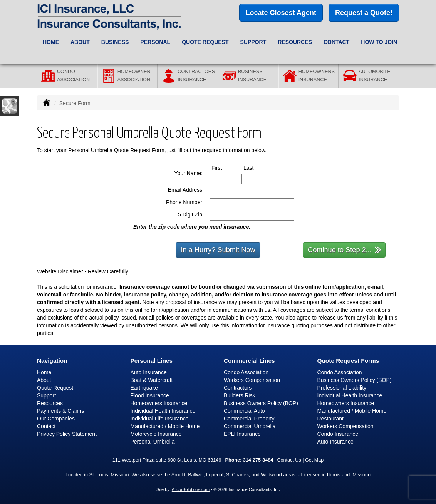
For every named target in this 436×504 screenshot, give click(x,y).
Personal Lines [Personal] (152, 361)
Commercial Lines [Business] (249, 361)
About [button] (80, 42)
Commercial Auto (244, 411)
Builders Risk (240, 395)
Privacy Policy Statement (67, 434)
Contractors (238, 388)
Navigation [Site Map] (52, 361)
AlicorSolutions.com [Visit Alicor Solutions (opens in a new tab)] (191, 489)
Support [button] (253, 42)
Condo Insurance (338, 434)
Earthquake (144, 388)
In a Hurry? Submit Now (218, 250)
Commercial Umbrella (250, 426)
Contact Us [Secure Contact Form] (289, 460)
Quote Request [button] (205, 42)
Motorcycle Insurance (156, 434)
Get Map (314, 460)
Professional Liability (342, 388)
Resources (50, 403)
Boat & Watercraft (152, 380)
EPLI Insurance (242, 434)
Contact (336, 42)
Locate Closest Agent (281, 13)
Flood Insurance (150, 395)
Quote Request (55, 388)
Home (51, 42)
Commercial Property (249, 419)
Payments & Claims (60, 411)
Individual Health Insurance (163, 411)
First (224, 167)
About (44, 380)
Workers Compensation (252, 380)
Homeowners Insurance (159, 403)
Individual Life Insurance (160, 419)
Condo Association (246, 372)
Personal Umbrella (153, 442)
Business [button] (115, 42)
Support (46, 395)
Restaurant (330, 419)
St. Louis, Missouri (109, 475)
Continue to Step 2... (345, 249)
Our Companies (56, 419)
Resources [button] (295, 42)
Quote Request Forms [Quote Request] (348, 361)
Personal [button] (155, 42)
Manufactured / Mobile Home (165, 426)
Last (256, 167)
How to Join (379, 42)
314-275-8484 (258, 460)
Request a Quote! (364, 13)
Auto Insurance (149, 372)
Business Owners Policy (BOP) (261, 403)
